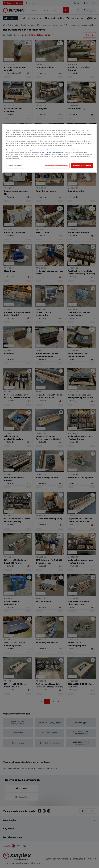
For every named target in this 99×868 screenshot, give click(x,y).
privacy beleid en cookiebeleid (51, 152)
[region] (49, 148)
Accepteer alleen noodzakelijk (56, 166)
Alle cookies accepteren (82, 166)
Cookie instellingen (15, 166)
